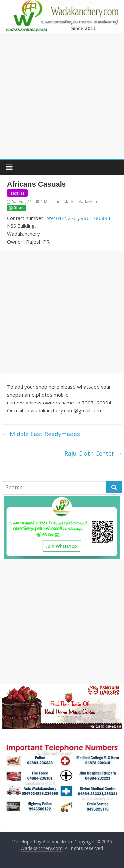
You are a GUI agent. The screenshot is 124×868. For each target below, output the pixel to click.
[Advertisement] (62, 95)
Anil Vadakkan (83, 202)
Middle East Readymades (41, 434)
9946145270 (62, 218)
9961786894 (96, 218)
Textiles (17, 193)
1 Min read (51, 202)
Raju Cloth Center (93, 453)
